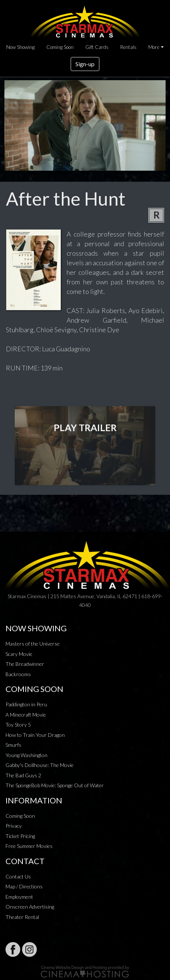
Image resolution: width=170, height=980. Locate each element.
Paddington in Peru (26, 704)
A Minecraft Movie (26, 715)
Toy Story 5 (18, 725)
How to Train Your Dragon (35, 735)
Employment (19, 897)
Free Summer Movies (29, 846)
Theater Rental (22, 917)
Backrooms (18, 674)
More (154, 47)
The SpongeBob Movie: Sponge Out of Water (55, 785)
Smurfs (13, 745)
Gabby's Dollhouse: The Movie (40, 765)
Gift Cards (97, 47)
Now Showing (20, 47)
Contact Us (18, 876)
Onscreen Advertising (30, 907)
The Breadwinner (25, 664)
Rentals (128, 47)
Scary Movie (19, 654)
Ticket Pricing (20, 836)
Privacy (14, 826)
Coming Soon (60, 47)
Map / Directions (24, 886)
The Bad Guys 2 (23, 775)
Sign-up (85, 64)
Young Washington (26, 755)
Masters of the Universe (33, 644)
